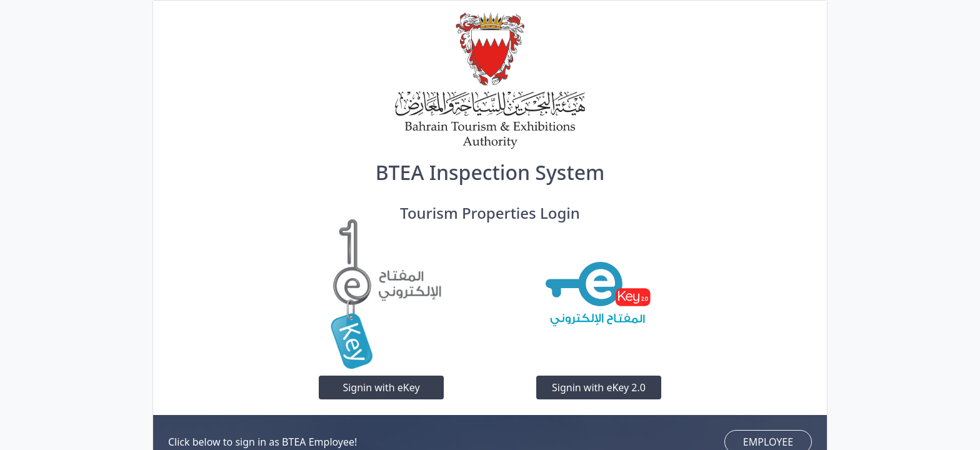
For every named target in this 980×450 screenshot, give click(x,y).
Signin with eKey (381, 387)
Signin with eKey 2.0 (599, 387)
